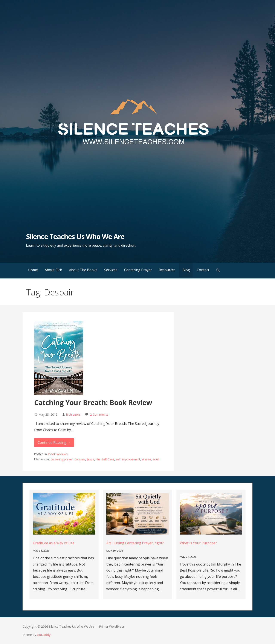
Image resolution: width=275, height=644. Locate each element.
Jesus (90, 459)
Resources (167, 270)
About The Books (83, 270)
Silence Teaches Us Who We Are (75, 236)
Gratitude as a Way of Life (54, 543)
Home (33, 270)
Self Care (108, 459)
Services (111, 270)
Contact (203, 270)
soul (156, 459)
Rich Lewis (73, 414)
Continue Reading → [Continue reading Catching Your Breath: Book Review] (54, 443)
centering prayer (62, 459)
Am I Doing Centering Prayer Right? (135, 543)
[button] (218, 271)
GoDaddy (44, 635)
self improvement (128, 459)
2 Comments (99, 414)
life (98, 459)
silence (146, 459)
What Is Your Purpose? (198, 543)
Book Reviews (58, 454)
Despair (80, 459)
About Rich (53, 270)
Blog (186, 270)
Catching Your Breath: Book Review (93, 402)
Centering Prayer (138, 270)
